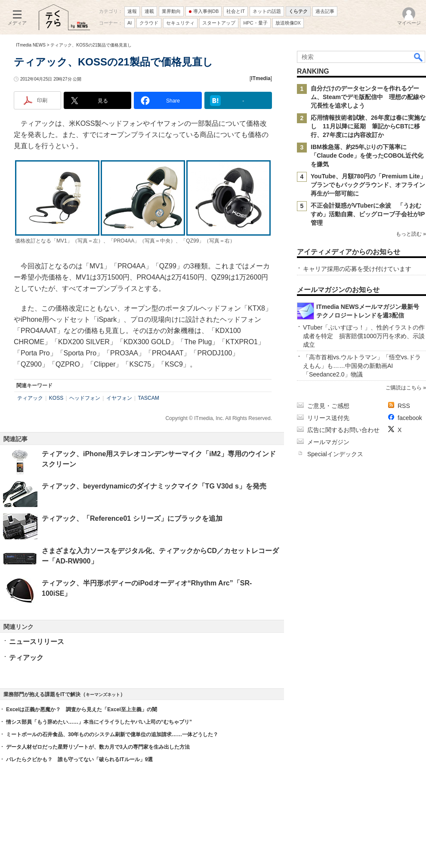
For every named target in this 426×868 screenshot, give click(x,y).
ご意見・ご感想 (328, 406)
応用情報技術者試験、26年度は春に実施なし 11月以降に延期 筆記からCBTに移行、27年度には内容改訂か (368, 126)
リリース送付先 (328, 418)
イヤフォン (119, 398)
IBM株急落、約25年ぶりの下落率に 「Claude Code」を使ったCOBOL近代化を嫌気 (367, 156)
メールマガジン (328, 442)
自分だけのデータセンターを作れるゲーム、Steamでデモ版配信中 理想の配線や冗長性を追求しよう (368, 97)
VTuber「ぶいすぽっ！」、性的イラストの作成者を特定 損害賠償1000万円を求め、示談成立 (364, 336)
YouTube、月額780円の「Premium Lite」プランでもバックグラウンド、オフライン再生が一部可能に (368, 185)
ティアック (30, 398)
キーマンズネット (103, 695)
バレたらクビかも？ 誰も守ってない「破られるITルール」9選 (79, 759)
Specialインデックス (335, 454)
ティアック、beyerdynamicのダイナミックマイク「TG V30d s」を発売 (154, 486)
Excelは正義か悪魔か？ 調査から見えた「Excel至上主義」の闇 (82, 709)
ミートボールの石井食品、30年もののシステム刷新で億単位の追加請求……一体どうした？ (112, 734)
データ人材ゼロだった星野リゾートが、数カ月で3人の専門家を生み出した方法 (98, 747)
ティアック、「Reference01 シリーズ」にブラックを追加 (132, 518)
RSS (404, 406)
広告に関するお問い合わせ (343, 430)
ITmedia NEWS (31, 45)
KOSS (56, 398)
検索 (419, 57)
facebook (410, 418)
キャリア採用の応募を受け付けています (357, 269)
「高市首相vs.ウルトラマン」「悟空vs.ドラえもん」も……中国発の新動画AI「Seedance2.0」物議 (362, 366)
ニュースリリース (37, 642)
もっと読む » (411, 234)
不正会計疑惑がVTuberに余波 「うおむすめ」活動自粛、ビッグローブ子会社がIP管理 (368, 214)
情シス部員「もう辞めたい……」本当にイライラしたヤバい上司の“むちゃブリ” (99, 722)
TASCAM (149, 398)
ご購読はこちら (404, 388)
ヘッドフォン (85, 398)
